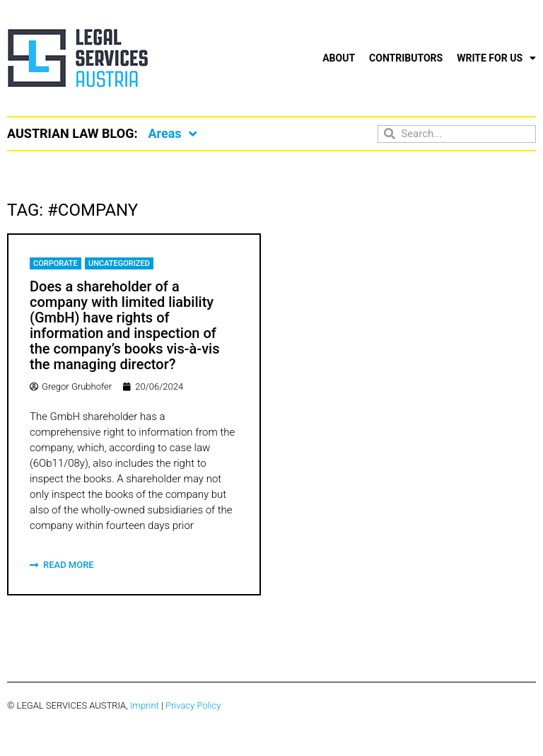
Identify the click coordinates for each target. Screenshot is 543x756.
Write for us (496, 58)
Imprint (145, 705)
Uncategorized (119, 263)
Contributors (406, 58)
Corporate (56, 263)
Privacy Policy (193, 705)
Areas (172, 134)
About (339, 58)
